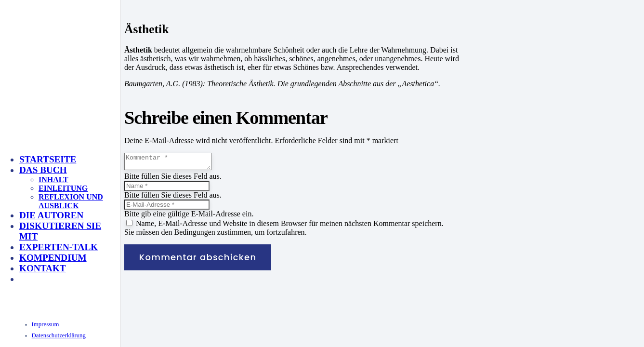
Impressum (46, 324)
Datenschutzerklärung (59, 335)
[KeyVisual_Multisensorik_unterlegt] (122, 242)
